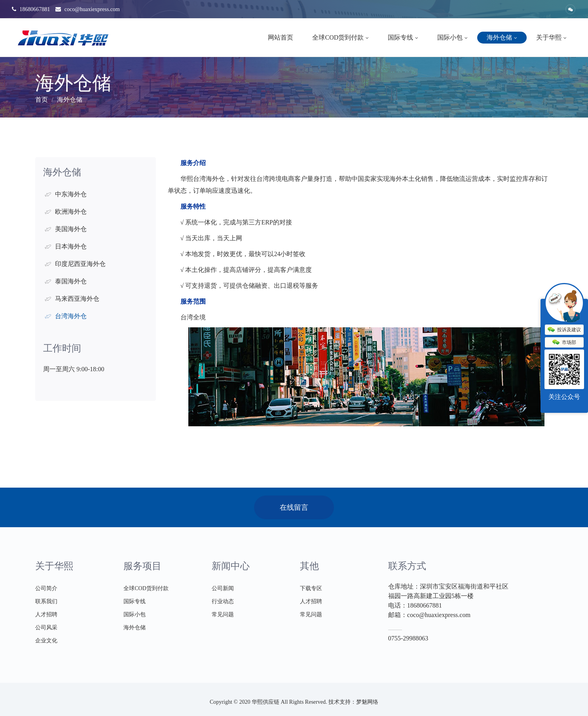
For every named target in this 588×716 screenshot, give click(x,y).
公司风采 (46, 628)
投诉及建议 (564, 330)
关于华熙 (551, 37)
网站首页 (281, 37)
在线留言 (294, 507)
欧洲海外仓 (71, 212)
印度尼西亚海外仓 (80, 264)
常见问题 (223, 614)
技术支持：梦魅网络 (353, 702)
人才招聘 (46, 614)
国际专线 (403, 37)
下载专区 (311, 588)
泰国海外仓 (71, 281)
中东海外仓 (71, 194)
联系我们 (46, 601)
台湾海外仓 (71, 316)
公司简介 (46, 588)
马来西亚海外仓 (77, 299)
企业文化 (46, 641)
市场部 (564, 343)
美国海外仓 (71, 229)
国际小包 (452, 37)
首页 (42, 100)
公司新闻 (223, 588)
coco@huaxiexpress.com (88, 9)
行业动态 (223, 601)
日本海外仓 (71, 246)
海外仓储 (502, 37)
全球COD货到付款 (340, 37)
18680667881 (31, 9)
